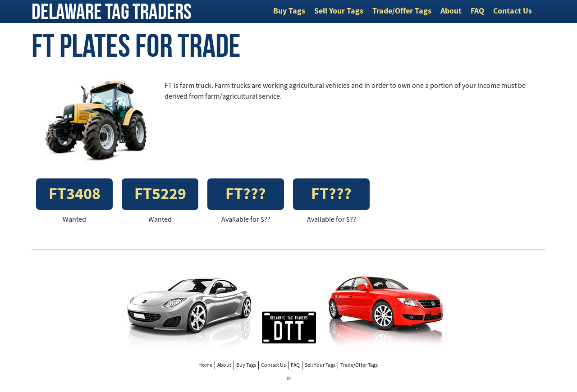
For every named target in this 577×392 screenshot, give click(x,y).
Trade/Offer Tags (402, 11)
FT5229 (160, 195)
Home (205, 365)
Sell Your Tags (339, 11)
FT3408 (75, 195)
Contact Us (513, 11)
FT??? (246, 195)
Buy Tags (289, 11)
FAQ (477, 11)
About (451, 11)
